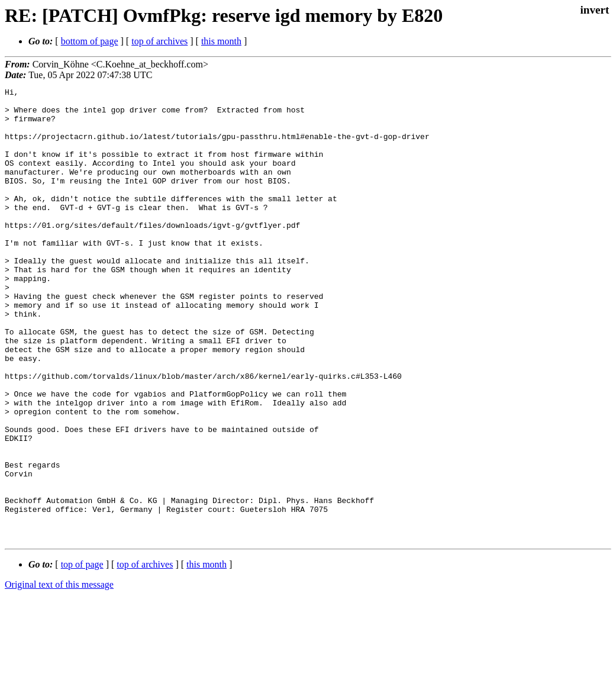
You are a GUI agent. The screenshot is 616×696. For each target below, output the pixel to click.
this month (221, 41)
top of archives (159, 41)
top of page (82, 655)
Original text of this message (59, 675)
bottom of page (90, 41)
